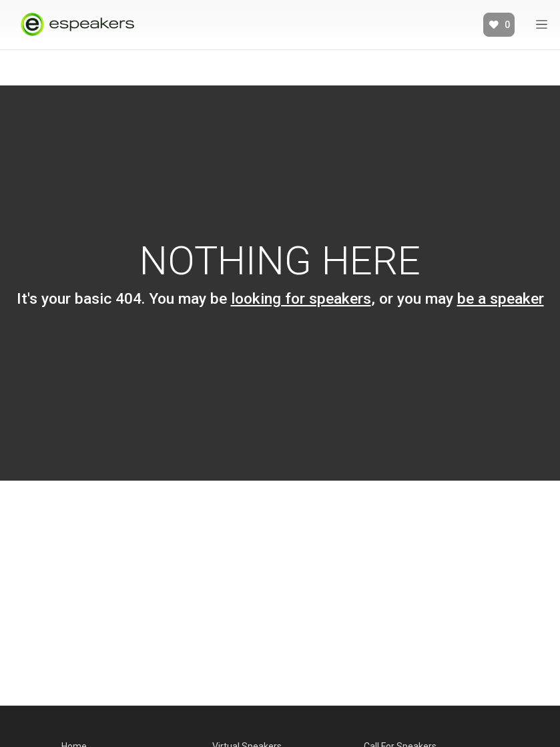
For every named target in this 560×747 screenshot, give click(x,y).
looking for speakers (301, 299)
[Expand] (542, 24)
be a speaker (501, 299)
